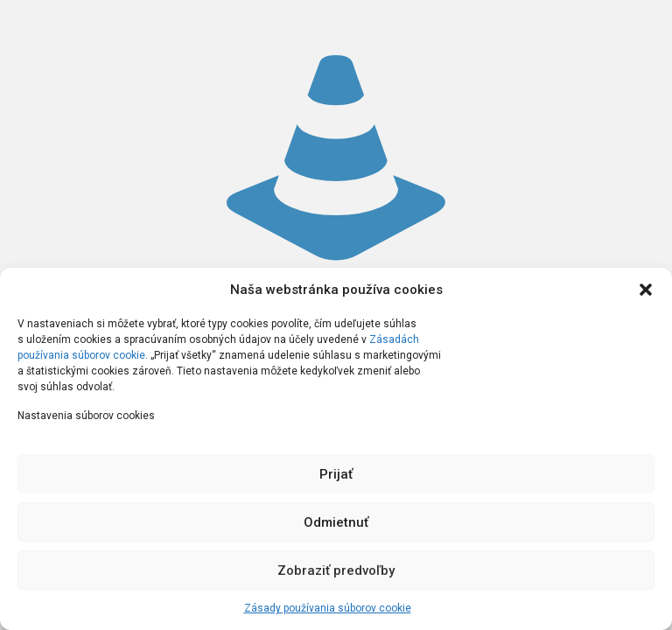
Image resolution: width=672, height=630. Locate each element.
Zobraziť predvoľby (336, 570)
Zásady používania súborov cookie (328, 608)
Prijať (336, 474)
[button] (646, 290)
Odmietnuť (336, 522)
